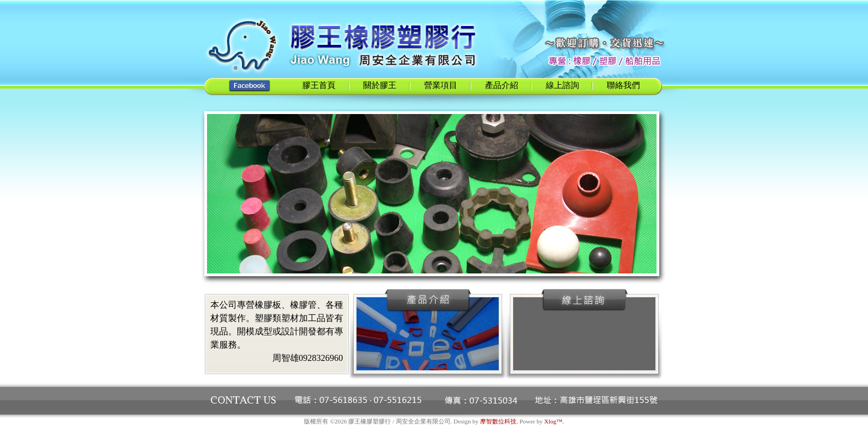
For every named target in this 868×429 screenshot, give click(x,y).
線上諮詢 (562, 85)
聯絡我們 (623, 85)
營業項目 (441, 85)
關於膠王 (380, 85)
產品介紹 (502, 85)
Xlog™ (553, 421)
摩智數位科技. (499, 421)
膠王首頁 (319, 85)
